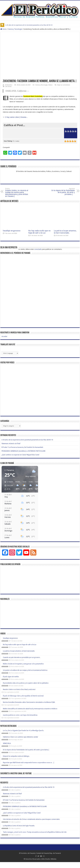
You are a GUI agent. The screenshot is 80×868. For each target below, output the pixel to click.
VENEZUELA (7, 743)
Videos (50, 85)
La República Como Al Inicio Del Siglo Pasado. (19, 826)
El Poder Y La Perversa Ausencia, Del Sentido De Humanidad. (22, 447)
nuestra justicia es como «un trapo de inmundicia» (20, 715)
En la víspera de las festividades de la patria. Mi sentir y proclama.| (62, 192)
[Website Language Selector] (10, 353)
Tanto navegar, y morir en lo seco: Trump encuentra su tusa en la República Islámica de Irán (35, 832)
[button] (8, 485)
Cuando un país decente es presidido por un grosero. (22, 657)
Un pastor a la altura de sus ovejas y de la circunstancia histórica (25, 670)
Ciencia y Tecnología (15, 29)
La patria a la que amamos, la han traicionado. (65, 232)
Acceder (4, 336)
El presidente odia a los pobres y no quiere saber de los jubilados (26, 683)
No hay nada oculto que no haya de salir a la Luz (39, 232)
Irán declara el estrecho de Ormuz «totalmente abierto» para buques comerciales (31, 819)
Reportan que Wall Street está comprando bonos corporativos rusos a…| (29, 763)
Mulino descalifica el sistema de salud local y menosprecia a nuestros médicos (30, 709)
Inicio (3, 29)
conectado (38, 249)
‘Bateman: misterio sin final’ (11, 443)
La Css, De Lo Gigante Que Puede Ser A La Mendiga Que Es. (23, 730)
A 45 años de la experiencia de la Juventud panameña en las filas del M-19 (29, 25)
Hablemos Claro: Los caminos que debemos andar (20, 737)
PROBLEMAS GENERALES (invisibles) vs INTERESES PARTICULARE (23, 451)
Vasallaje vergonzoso (12, 231)
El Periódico (9, 85)
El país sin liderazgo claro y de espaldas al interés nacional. (23, 696)
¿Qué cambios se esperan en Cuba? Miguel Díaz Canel (20, 455)
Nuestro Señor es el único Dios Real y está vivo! (19, 689)
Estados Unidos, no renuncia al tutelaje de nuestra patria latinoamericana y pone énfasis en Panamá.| (18, 193)
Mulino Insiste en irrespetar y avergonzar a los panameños (23, 664)
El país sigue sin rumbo (11, 677)
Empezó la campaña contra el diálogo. (16, 756)
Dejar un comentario (64, 85)
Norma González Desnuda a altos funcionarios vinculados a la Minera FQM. (29, 702)
